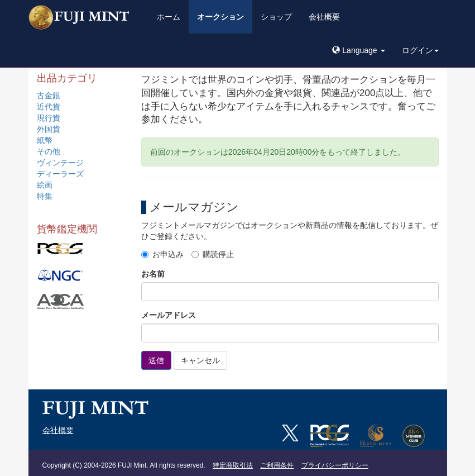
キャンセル (200, 360)
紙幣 (45, 140)
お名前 (153, 274)
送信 (156, 360)
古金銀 (49, 96)
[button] (358, 50)
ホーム (169, 17)
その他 (49, 151)
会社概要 (324, 17)
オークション (220, 17)
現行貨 (49, 118)
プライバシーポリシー (335, 465)
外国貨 (49, 129)
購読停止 (213, 254)
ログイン (420, 50)
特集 (45, 196)
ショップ (276, 17)
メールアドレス (169, 315)
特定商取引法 (233, 465)
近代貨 (49, 107)
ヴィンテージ (60, 163)
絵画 (45, 185)
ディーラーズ (60, 174)
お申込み (162, 254)
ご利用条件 (277, 465)
